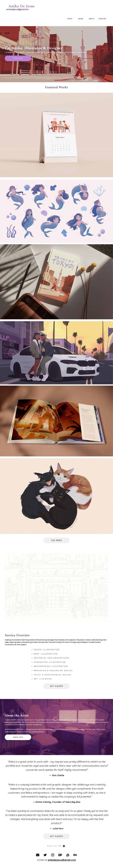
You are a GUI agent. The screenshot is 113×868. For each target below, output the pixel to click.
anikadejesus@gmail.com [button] (17, 9)
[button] (57, 846)
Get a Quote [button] (57, 686)
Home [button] (70, 19)
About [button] (92, 19)
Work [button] (81, 19)
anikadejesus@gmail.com (62, 860)
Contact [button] (103, 19)
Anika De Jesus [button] (21, 6)
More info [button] (18, 737)
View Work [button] (18, 58)
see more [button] (57, 540)
